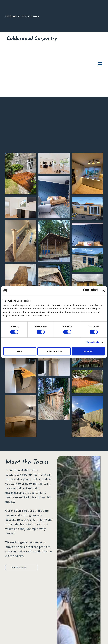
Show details (93, 342)
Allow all (88, 351)
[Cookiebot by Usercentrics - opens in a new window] (85, 291)
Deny (20, 351)
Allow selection (54, 351)
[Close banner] (104, 291)
